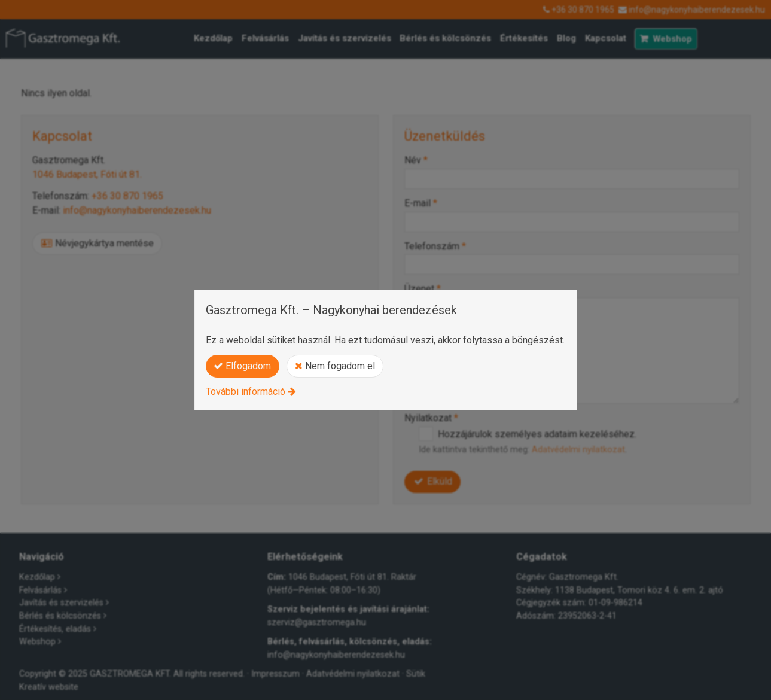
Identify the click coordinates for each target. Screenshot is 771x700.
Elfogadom (242, 366)
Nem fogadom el (335, 366)
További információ (246, 392)
